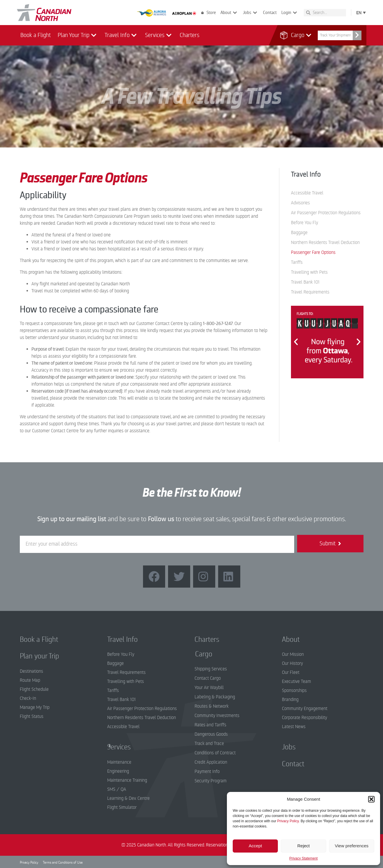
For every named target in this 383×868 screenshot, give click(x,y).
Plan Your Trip (78, 35)
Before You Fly (305, 223)
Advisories (300, 203)
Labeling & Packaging (215, 697)
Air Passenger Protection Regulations (326, 213)
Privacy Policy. (288, 821)
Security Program (211, 781)
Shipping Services (211, 669)
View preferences (352, 846)
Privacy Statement (303, 858)
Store (209, 13)
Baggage (299, 233)
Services (159, 35)
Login (290, 13)
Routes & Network (212, 706)
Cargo (298, 35)
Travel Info (121, 35)
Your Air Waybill (209, 688)
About (229, 13)
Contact (270, 13)
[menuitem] (360, 12)
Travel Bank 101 (305, 282)
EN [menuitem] (359, 13)
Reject (304, 846)
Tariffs (297, 262)
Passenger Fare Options (313, 252)
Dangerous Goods (211, 734)
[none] (360, 12)
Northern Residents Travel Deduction (325, 243)
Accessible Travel (307, 193)
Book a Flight (36, 35)
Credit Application (211, 762)
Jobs (251, 13)
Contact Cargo (208, 678)
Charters (190, 35)
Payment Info (207, 772)
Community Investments (217, 716)
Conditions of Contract (215, 753)
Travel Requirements (310, 292)
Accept (255, 846)
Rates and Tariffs (210, 725)
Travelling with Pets (309, 272)
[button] (371, 799)
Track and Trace (209, 744)
